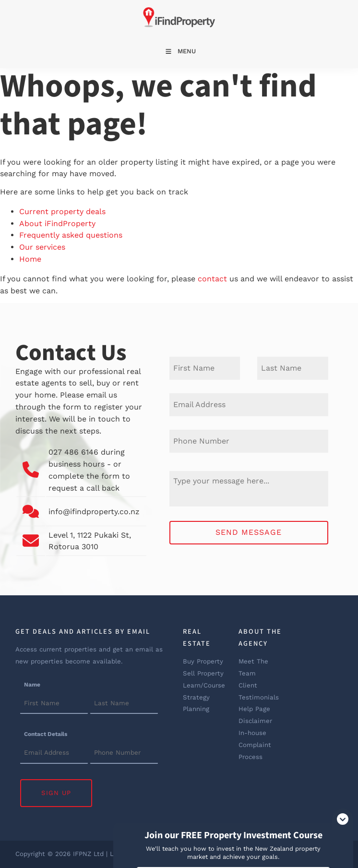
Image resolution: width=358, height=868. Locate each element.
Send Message (249, 532)
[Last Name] (293, 368)
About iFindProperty (57, 223)
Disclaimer (255, 721)
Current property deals (62, 211)
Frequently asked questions (71, 235)
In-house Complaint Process (255, 745)
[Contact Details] (54, 754)
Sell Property (203, 673)
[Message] (249, 489)
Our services (42, 247)
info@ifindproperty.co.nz (95, 512)
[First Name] (205, 368)
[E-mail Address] (249, 405)
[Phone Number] (249, 441)
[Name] (54, 704)
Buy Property (203, 661)
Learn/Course (204, 685)
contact (212, 279)
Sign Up (56, 793)
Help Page (254, 709)
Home (30, 259)
